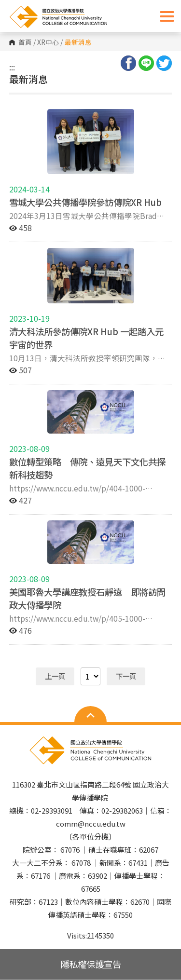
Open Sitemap (90, 715)
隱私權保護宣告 (91, 964)
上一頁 (55, 676)
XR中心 (48, 42)
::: (12, 67)
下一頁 (126, 676)
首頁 (25, 42)
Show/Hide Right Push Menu (167, 16)
